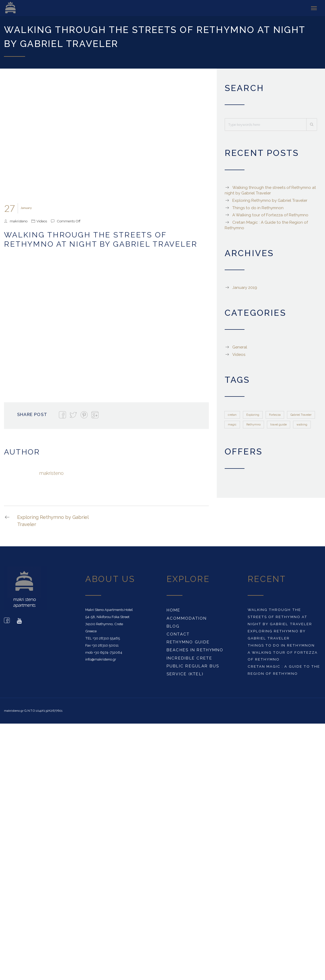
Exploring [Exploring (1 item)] (253, 414)
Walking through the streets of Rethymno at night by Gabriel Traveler (280, 617)
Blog (173, 626)
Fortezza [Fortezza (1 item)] (275, 414)
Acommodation (187, 618)
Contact (178, 634)
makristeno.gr (14, 711)
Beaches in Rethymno (195, 650)
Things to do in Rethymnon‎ (258, 208)
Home (174, 610)
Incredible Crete (189, 658)
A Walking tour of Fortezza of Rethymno (270, 215)
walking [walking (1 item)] (302, 424)
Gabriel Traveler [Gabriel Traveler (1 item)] (301, 414)
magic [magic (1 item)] (232, 424)
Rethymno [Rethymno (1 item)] (253, 424)
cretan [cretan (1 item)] (232, 414)
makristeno (19, 221)
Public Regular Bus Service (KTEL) (193, 670)
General (240, 347)
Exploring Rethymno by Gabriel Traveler (46, 520)
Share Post (32, 414)
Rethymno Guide (188, 642)
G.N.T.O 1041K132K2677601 (43, 711)
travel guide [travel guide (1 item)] (279, 424)
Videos (42, 221)
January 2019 (245, 288)
